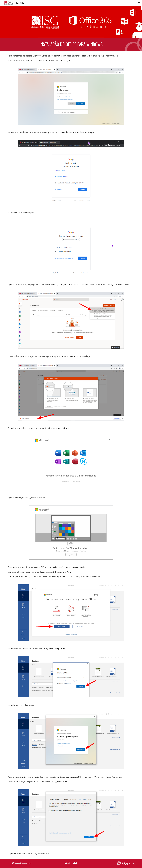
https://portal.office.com (107, 56)
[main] (71, 44)
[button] (139, 3)
